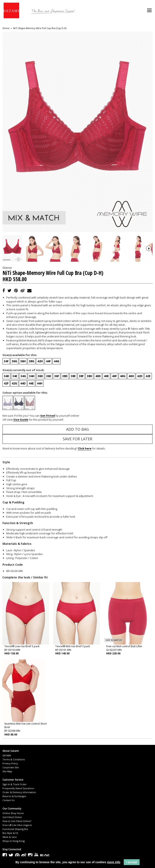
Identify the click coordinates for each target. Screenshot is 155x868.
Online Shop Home (13, 852)
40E (106, 415)
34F (6, 400)
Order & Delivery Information (19, 832)
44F (48, 400)
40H (131, 415)
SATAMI (7, 795)
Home (6, 28)
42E (148, 415)
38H (89, 415)
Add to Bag (77, 468)
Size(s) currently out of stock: (24, 409)
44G (57, 400)
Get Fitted (48, 455)
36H (23, 400)
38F (81, 415)
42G (14, 423)
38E (73, 415)
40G (123, 415)
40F (114, 415)
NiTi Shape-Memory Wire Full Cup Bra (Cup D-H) (40, 28)
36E (49, 415)
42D (140, 415)
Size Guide (21, 459)
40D (98, 415)
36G (14, 400)
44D (23, 423)
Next (149, 268)
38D (65, 415)
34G (23, 415)
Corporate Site (11, 807)
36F (57, 415)
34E (15, 415)
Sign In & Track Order (15, 824)
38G (32, 400)
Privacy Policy (10, 803)
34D (6, 415)
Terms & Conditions (14, 799)
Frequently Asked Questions (18, 828)
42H (40, 400)
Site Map (7, 811)
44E (31, 423)
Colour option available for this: (25, 432)
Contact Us (8, 839)
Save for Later (77, 478)
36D (40, 415)
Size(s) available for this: (20, 394)
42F (6, 423)
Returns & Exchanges (14, 835)
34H (32, 415)
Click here (85, 488)
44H (40, 423)
